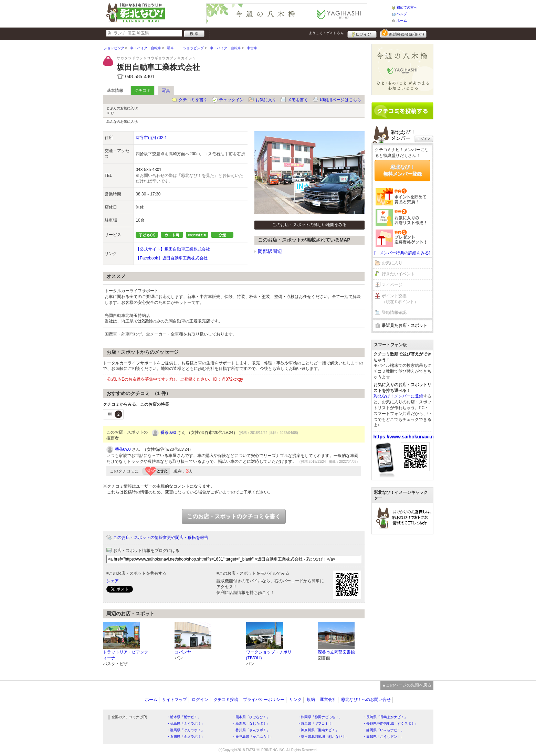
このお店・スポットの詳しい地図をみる (309, 225)
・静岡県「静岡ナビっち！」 (320, 717)
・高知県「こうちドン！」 (383, 737)
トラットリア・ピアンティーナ (126, 655)
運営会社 (328, 700)
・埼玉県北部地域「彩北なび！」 (323, 737)
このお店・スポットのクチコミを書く (234, 516)
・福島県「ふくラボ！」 (186, 723)
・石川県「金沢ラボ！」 (186, 737)
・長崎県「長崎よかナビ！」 (385, 717)
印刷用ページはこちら (340, 100)
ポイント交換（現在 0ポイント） (400, 299)
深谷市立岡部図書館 (336, 652)
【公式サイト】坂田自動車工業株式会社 (173, 249)
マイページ (392, 285)
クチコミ (143, 90)
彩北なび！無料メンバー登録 (402, 170)
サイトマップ (175, 700)
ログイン (362, 33)
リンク (295, 700)
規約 (311, 700)
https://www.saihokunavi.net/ (407, 437)
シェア (113, 581)
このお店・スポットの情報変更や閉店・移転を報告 (161, 537)
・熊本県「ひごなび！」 (251, 717)
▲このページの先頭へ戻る (407, 685)
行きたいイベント (398, 274)
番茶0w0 (168, 433)
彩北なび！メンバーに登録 (398, 396)
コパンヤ (183, 652)
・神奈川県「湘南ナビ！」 (318, 730)
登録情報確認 (394, 312)
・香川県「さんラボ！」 (251, 730)
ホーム (402, 20)
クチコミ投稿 (226, 700)
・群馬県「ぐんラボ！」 (186, 730)
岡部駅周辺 (270, 251)
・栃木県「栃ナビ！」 (184, 717)
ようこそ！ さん (327, 33)
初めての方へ (407, 7)
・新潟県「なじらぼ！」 (251, 723)
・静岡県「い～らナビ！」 (383, 730)
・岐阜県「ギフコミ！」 (316, 723)
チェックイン (231, 100)
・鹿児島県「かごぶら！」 (253, 737)
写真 (166, 90)
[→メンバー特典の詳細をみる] (402, 253)
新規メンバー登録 (403, 33)
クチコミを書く (193, 100)
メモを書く (298, 100)
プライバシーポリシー (264, 700)
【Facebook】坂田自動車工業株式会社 (172, 258)
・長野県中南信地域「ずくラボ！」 (390, 723)
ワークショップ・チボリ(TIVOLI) (269, 655)
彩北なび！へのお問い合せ (366, 700)
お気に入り (266, 100)
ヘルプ (402, 14)
